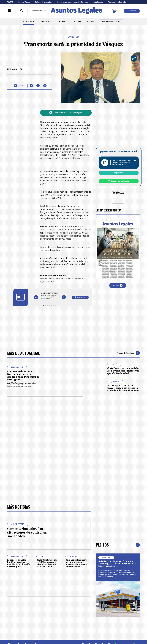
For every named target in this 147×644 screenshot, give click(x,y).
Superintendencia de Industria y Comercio (73, 2)
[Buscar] (21, 11)
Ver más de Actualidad (129, 353)
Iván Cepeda (98, 2)
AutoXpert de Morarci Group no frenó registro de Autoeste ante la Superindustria (117, 564)
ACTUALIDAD (28, 21)
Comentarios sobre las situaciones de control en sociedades (27, 532)
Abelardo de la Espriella (117, 2)
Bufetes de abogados (43, 2)
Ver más (118, 285)
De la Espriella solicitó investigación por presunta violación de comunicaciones (123, 388)
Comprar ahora (119, 173)
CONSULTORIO (45, 21)
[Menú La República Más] (9, 11)
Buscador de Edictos (111, 21)
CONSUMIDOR (63, 21)
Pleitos (102, 545)
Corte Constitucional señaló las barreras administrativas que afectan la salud (123, 371)
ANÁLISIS (90, 21)
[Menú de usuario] (114, 11)
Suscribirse (132, 11)
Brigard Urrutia (24, 2)
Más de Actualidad (24, 353)
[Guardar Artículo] (19, 86)
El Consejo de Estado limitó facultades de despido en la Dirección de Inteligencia (23, 376)
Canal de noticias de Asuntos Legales (66, 113)
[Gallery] (50, 296)
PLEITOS (77, 21)
